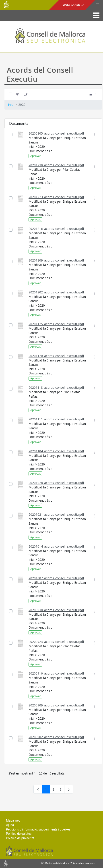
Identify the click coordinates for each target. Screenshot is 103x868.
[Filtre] (17, 94)
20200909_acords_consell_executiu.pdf (56, 705)
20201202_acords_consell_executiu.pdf (56, 292)
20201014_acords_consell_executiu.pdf (56, 546)
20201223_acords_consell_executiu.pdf (56, 197)
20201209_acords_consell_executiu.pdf (56, 260)
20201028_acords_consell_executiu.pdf (56, 483)
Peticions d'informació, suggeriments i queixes (38, 829)
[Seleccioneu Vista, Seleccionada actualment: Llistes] (93, 94)
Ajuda (10, 825)
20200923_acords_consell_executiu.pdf (56, 642)
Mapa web (13, 820)
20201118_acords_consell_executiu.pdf (56, 387)
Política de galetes (19, 834)
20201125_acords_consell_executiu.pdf (56, 324)
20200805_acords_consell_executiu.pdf (56, 133)
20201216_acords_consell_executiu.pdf (56, 229)
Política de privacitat (20, 838)
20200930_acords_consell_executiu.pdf (56, 610)
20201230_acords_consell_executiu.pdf (56, 165)
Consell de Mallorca (6, 5)
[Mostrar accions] (94, 135)
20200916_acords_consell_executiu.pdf (56, 673)
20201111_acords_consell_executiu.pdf (56, 419)
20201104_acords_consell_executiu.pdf (56, 451)
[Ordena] (26, 94)
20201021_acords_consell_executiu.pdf (56, 514)
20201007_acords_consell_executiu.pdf (56, 578)
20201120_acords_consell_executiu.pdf (56, 356)
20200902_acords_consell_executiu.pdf (56, 737)
